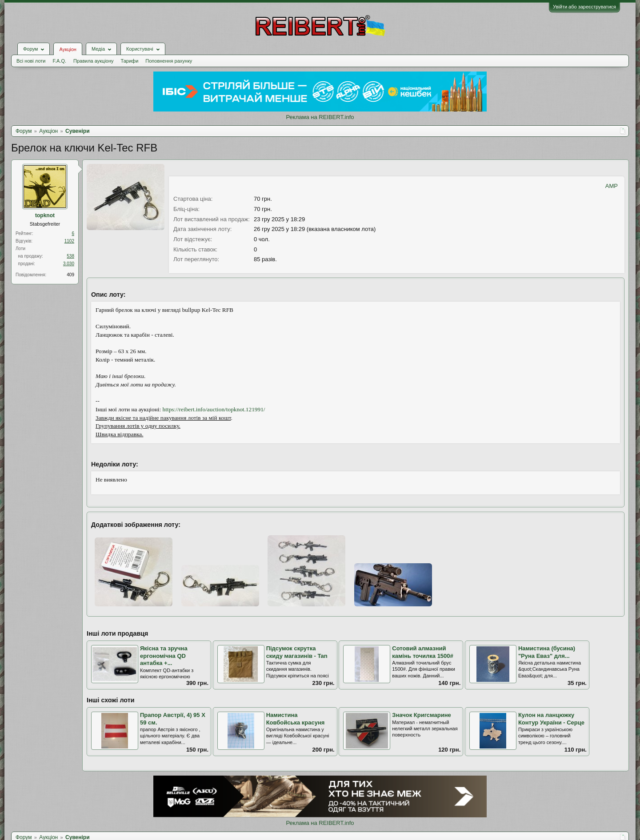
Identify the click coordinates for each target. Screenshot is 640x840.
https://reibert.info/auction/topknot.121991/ (214, 409)
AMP (612, 186)
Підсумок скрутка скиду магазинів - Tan (297, 652)
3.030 (69, 264)
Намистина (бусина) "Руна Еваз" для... (547, 652)
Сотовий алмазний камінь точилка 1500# (423, 652)
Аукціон (68, 49)
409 (70, 275)
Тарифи (130, 61)
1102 (69, 241)
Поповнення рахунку (169, 61)
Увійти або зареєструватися (584, 7)
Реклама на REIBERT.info (320, 117)
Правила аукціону (93, 61)
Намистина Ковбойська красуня (296, 719)
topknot (45, 215)
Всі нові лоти (31, 61)
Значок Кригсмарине (422, 715)
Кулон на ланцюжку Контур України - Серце (551, 719)
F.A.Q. (59, 61)
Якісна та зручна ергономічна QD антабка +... (164, 656)
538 (70, 256)
